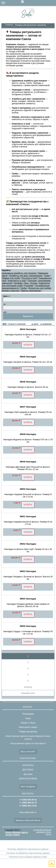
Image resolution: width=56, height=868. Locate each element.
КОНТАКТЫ (28, 765)
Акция (28, 718)
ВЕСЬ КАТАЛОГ (28, 752)
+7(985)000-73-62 (41, 3)
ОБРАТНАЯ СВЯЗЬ (28, 779)
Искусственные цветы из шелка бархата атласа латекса (28, 738)
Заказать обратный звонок (28, 820)
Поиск (30, 3)
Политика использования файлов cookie (28, 857)
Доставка (28, 774)
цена (36, 324)
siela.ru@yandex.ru (36, 3)
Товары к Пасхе (28, 723)
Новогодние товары (28, 727)
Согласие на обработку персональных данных (28, 853)
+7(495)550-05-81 (53, 3)
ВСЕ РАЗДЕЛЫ (28, 787)
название (47, 324)
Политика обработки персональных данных (28, 849)
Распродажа (28, 714)
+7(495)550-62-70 (47, 3)
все (5, 324)
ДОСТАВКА (28, 770)
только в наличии (17, 324)
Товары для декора (28, 732)
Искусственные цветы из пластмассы (28, 743)
